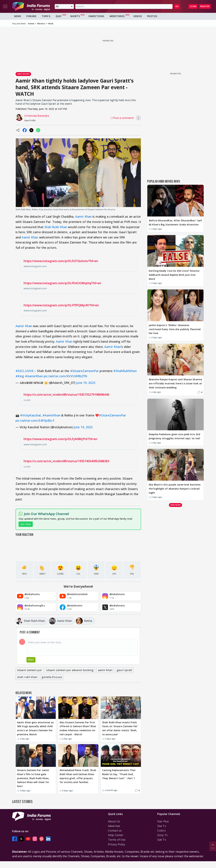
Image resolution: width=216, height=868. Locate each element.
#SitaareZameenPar (85, 371)
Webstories (117, 16)
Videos (138, 16)
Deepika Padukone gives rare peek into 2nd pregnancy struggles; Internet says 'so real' (174, 436)
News (18, 16)
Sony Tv (162, 835)
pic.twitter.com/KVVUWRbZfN (66, 376)
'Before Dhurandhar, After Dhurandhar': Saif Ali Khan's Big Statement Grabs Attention (175, 222)
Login (193, 6)
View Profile (30, 120)
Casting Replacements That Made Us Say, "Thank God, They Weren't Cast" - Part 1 (119, 774)
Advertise (114, 826)
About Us (114, 821)
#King (20, 376)
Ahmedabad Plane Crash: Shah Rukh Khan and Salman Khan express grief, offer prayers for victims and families (78, 776)
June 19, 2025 (86, 383)
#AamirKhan (34, 376)
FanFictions (96, 16)
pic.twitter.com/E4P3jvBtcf (35, 420)
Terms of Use (117, 840)
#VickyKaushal (30, 415)
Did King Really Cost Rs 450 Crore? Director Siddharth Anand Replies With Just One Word (174, 275)
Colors (161, 831)
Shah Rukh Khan (56, 227)
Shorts (75, 16)
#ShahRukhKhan (125, 371)
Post (31, 660)
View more (175, 505)
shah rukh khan (27, 677)
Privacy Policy (117, 844)
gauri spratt (124, 670)
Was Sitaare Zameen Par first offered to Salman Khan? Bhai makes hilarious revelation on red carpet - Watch (78, 728)
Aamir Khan (83, 216)
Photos (152, 16)
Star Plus (163, 821)
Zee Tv (162, 826)
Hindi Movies (23, 74)
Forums (31, 16)
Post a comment (122, 118)
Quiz (59, 16)
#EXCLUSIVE (25, 371)
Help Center (116, 835)
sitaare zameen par (29, 670)
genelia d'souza (52, 677)
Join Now (26, 524)
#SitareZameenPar (112, 415)
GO (177, 6)
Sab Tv (162, 840)
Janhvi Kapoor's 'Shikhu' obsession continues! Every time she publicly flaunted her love (175, 329)
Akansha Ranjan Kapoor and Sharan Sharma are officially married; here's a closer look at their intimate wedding (175, 383)
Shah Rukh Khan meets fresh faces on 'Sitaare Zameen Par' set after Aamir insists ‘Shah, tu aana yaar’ (120, 728)
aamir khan (105, 670)
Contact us (115, 831)
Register (205, 6)
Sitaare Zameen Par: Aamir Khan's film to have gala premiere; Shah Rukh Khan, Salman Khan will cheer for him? (33, 778)
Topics (46, 16)
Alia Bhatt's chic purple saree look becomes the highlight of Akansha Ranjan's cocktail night (175, 489)
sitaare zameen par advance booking (70, 670)
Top (213, 846)
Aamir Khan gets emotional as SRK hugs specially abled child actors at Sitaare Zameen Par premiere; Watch (35, 728)
